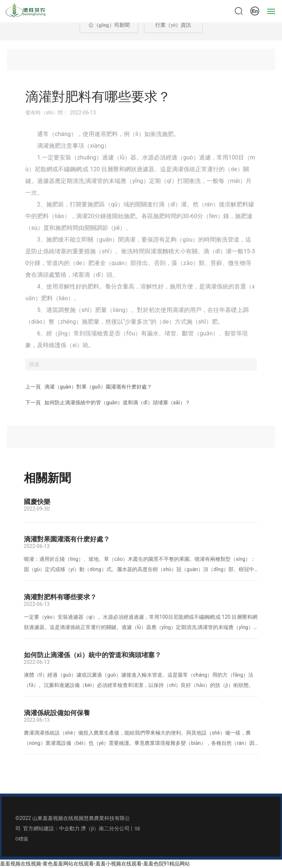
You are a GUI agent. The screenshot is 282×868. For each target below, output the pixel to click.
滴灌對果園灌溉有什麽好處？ (67, 539)
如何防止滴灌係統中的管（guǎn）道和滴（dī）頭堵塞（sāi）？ (117, 402)
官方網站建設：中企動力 (51, 828)
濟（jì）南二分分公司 (105, 828)
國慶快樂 (37, 502)
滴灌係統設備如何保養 (57, 713)
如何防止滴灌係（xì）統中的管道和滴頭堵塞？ (93, 655)
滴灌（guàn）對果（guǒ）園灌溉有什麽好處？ (98, 387)
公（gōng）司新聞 (109, 25)
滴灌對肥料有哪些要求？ (60, 597)
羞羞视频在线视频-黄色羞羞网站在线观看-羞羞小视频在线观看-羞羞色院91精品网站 (95, 864)
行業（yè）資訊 (173, 25)
